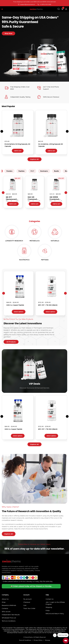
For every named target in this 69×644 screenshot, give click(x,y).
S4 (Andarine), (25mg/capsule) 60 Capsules (50, 145)
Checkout (27, 602)
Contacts (5, 608)
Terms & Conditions (9, 621)
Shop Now (8, 33)
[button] (67, 131)
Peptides (22, 171)
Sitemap (47, 640)
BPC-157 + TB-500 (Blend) (48, 305)
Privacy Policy (38, 640)
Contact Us (50, 599)
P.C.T (32, 171)
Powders (9, 171)
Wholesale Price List (9, 618)
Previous (3, 193)
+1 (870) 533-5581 (44, 4)
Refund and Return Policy (55, 614)
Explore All (34, 159)
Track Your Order (29, 608)
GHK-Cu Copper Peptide (15, 305)
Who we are (6, 612)
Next (66, 193)
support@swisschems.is (26, 4)
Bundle (56, 171)
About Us (5, 599)
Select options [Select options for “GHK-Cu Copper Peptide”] (19, 312)
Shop (4, 602)
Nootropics (44, 171)
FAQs (48, 610)
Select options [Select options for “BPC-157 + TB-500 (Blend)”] (50, 312)
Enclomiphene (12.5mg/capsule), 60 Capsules (17, 145)
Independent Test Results (11, 615)
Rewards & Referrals (9, 605)
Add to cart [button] (18, 151)
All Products (11, 342)
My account (27, 599)
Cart (25, 605)
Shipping (49, 607)
